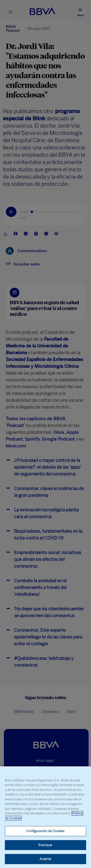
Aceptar (45, 859)
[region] (45, 817)
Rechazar (45, 845)
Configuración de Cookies (45, 831)
